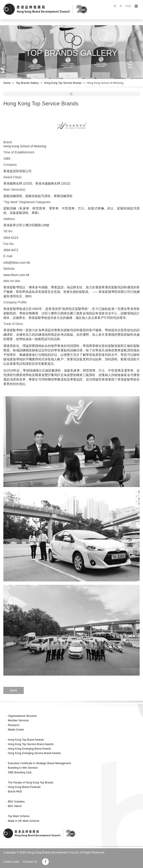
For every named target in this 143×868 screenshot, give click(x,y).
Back (14, 690)
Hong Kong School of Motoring (105, 83)
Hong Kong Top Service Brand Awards (31, 744)
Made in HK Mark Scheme (24, 821)
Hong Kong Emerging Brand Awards (29, 749)
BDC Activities (16, 802)
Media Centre (16, 730)
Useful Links (11, 862)
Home (7, 83)
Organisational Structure (22, 716)
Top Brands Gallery (27, 83)
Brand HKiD (15, 792)
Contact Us (30, 862)
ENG (128, 6)
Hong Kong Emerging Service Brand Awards (34, 753)
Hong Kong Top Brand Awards (26, 740)
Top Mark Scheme (19, 816)
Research (14, 725)
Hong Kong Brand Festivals (24, 787)
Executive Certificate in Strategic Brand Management (39, 763)
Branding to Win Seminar (23, 768)
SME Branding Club (20, 772)
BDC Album (15, 806)
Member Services (18, 720)
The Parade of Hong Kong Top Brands (31, 783)
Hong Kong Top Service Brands (63, 83)
